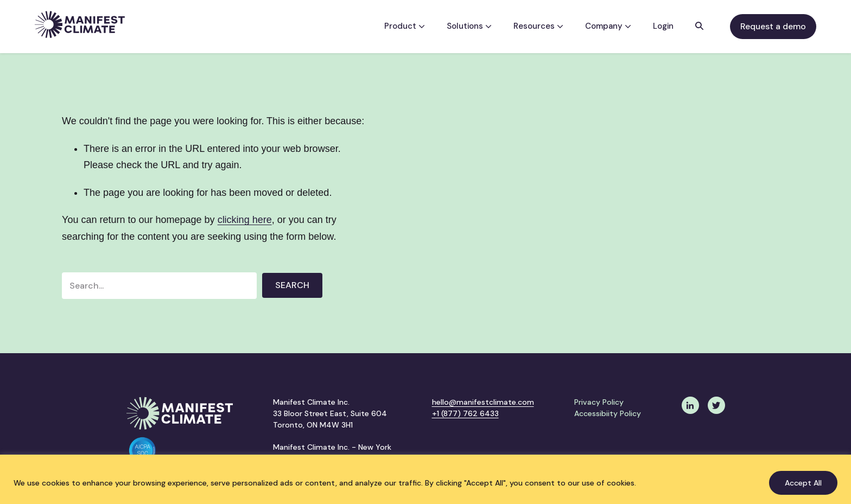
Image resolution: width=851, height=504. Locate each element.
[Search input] (159, 286)
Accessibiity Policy (608, 413)
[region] (426, 479)
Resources (538, 26)
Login (663, 26)
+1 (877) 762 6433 (465, 413)
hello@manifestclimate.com (483, 402)
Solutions (469, 26)
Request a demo (773, 26)
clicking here (245, 220)
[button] (699, 27)
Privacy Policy (599, 402)
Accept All (803, 483)
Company (608, 26)
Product (405, 26)
